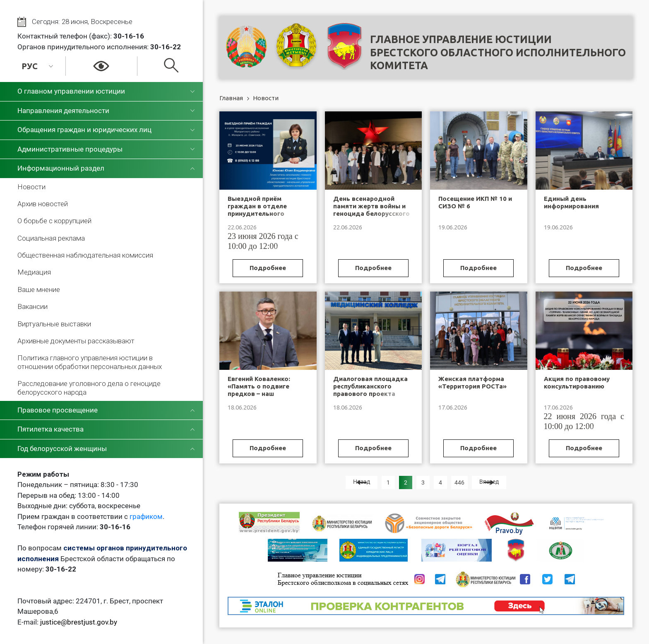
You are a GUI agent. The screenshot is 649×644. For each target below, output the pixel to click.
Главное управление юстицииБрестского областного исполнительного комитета (498, 52)
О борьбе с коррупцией (54, 221)
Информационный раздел (61, 168)
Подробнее (268, 268)
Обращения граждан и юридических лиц (84, 130)
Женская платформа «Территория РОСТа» (472, 382)
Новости (31, 187)
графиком (146, 516)
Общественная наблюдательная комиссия (85, 255)
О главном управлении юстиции (71, 91)
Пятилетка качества (50, 429)
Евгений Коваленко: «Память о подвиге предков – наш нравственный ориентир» (259, 394)
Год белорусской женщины (62, 449)
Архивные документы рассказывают (76, 341)
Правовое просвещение (58, 410)
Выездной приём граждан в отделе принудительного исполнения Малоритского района (263, 213)
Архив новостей (43, 204)
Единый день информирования (571, 202)
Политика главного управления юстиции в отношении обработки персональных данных (90, 362)
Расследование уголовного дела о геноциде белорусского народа (89, 388)
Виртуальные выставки (54, 324)
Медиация (34, 272)
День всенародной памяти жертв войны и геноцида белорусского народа (371, 210)
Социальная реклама (51, 238)
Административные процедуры (70, 149)
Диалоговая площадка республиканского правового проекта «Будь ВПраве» (370, 390)
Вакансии (32, 306)
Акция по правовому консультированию (577, 382)
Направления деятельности (63, 111)
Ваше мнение (39, 289)
